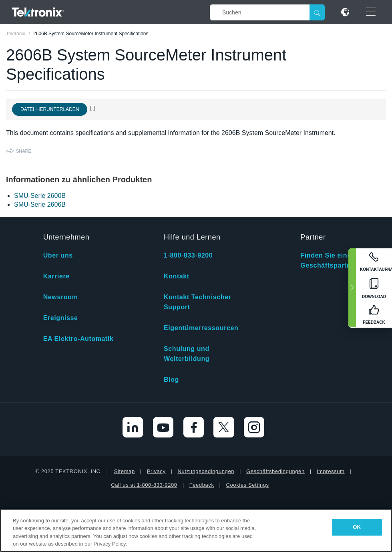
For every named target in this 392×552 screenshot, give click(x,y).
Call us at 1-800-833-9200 (144, 485)
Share (24, 151)
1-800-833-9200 (188, 255)
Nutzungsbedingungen (206, 471)
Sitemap (125, 471)
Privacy (156, 471)
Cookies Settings (248, 485)
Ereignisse (61, 318)
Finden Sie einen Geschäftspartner (329, 260)
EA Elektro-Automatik (78, 339)
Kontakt (177, 276)
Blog (171, 380)
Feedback (202, 485)
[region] (196, 530)
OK (357, 527)
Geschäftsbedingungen (275, 471)
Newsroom (61, 297)
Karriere (56, 276)
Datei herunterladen (50, 109)
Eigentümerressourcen (201, 328)
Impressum (331, 471)
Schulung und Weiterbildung (187, 354)
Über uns (58, 255)
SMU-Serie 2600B (40, 196)
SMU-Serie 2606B (40, 204)
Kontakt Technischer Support (197, 302)
